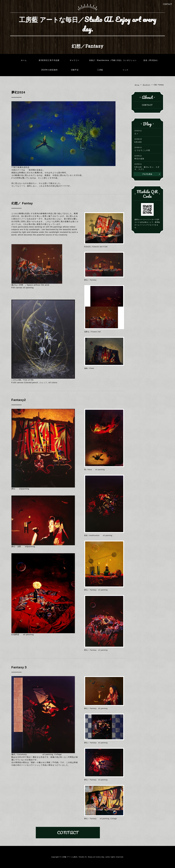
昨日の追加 (139, 159)
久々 (136, 134)
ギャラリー (75, 60)
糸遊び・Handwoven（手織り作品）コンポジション (113, 60)
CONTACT (168, 4)
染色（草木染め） (151, 60)
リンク (126, 70)
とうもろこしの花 (142, 150)
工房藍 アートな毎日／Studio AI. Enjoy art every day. (88, 24)
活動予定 (75, 70)
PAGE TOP (170, 863)
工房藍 (100, 70)
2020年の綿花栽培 (49, 70)
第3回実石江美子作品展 (49, 60)
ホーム (24, 60)
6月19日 (138, 142)
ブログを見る (147, 174)
